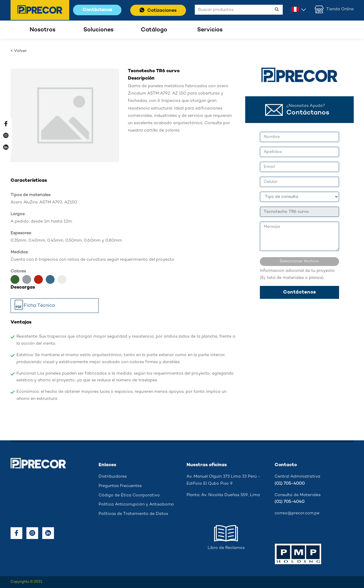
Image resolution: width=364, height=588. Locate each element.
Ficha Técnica (34, 306)
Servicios (210, 30)
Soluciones (98, 30)
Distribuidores (113, 477)
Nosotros (43, 30)
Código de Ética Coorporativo (129, 495)
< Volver (19, 51)
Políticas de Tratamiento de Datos (133, 514)
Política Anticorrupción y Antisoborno (136, 504)
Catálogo (154, 30)
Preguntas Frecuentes (120, 486)
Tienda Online (334, 9)
